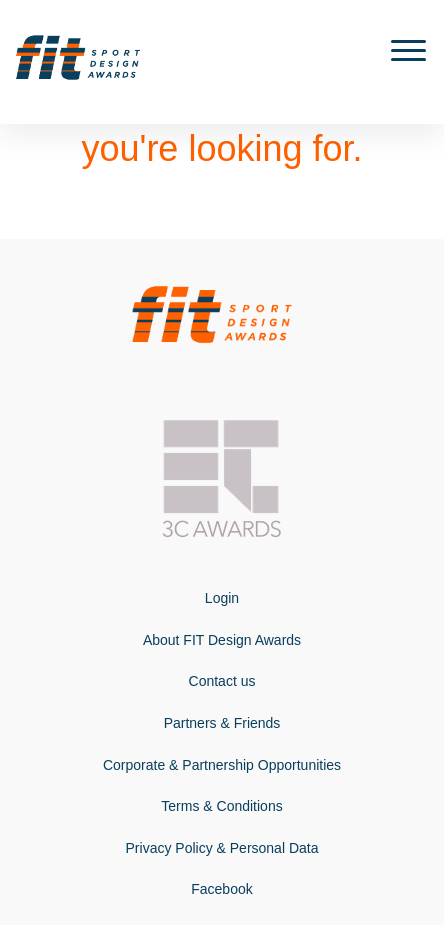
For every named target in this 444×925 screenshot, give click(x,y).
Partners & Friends (222, 723)
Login (222, 598)
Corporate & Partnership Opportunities (222, 765)
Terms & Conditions (221, 806)
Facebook (221, 889)
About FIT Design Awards (222, 640)
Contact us (222, 681)
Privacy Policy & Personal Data (222, 848)
